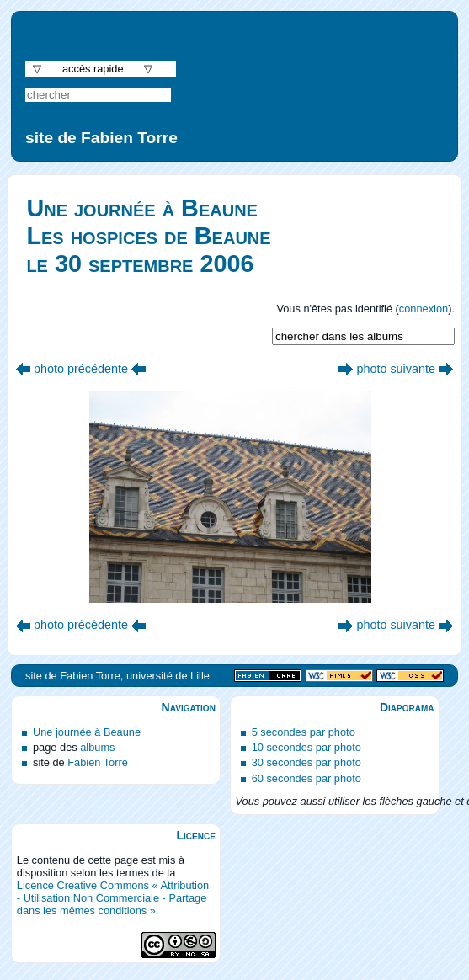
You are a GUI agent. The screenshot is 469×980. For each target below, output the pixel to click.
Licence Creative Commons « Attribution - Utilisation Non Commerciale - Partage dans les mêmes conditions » (113, 898)
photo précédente (81, 369)
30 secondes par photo (306, 762)
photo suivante (396, 369)
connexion (424, 309)
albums (97, 747)
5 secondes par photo (304, 732)
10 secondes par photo (306, 747)
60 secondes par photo (306, 778)
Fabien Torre (98, 762)
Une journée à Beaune (87, 732)
